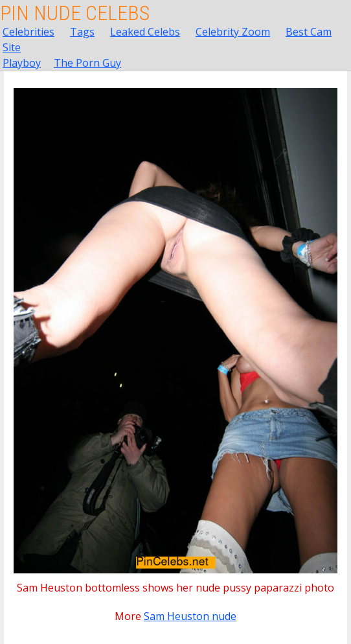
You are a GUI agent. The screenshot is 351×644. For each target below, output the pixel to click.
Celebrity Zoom (233, 32)
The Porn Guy (87, 63)
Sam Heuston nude (190, 616)
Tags (82, 32)
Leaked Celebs (145, 32)
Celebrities (28, 32)
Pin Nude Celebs (75, 13)
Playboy (22, 63)
